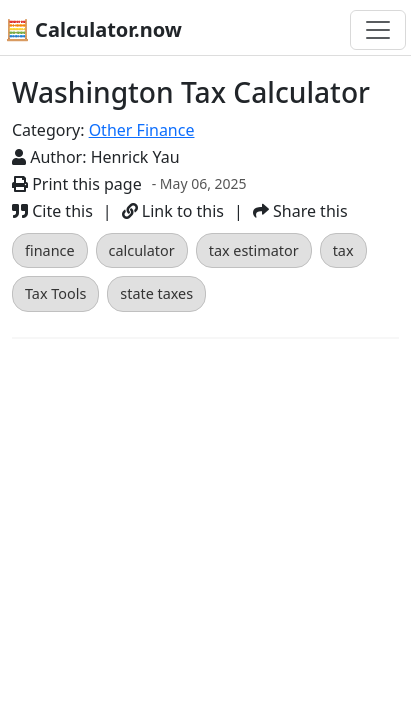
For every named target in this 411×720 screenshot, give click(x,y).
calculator (142, 250)
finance (50, 250)
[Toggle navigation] (378, 30)
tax (343, 250)
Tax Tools (55, 293)
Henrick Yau (135, 157)
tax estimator (254, 250)
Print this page (77, 184)
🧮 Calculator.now (93, 29)
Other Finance (142, 130)
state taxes (156, 293)
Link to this (173, 211)
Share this (300, 211)
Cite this (52, 211)
